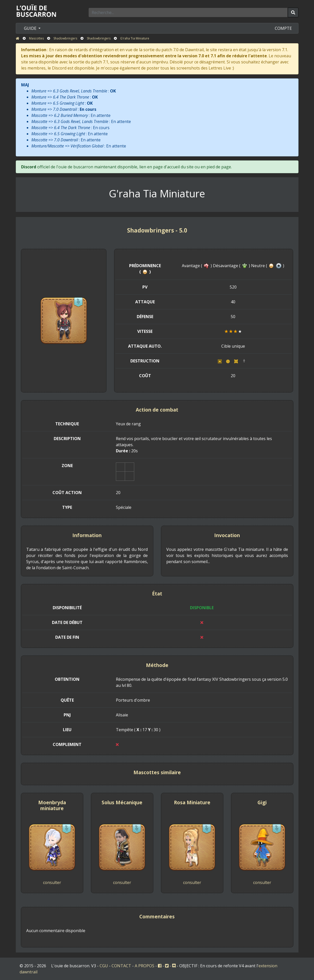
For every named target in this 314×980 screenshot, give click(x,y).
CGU (104, 966)
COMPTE (283, 28)
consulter (52, 882)
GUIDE (31, 28)
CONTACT (121, 966)
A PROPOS (145, 966)
